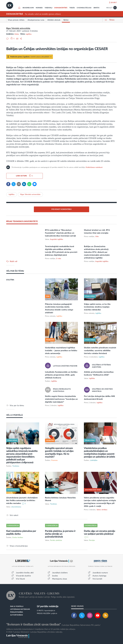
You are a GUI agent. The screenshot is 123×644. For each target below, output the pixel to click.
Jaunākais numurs (100, 573)
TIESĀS (72, 8)
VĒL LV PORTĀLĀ (15, 415)
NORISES (39, 8)
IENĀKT (114, 3)
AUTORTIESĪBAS (16, 615)
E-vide (59, 259)
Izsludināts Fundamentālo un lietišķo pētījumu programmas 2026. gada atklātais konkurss (61, 375)
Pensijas (92, 540)
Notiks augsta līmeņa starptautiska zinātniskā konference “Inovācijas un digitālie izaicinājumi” (61, 399)
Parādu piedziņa (56, 540)
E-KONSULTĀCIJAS (84, 8)
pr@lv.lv (54, 613)
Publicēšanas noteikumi (94, 167)
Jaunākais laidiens (60, 573)
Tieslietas (16, 466)
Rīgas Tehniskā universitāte (18, 28)
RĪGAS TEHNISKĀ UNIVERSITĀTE (22, 221)
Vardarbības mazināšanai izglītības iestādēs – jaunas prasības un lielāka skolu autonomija (61, 351)
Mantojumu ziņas (60, 579)
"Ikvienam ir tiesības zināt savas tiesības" (34, 624)
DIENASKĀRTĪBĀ (61, 8)
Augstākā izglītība (57, 239)
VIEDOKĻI (49, 8)
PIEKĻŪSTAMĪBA (17, 612)
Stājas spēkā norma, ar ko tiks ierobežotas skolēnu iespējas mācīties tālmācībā (97, 307)
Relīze (17, 34)
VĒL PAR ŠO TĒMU (15, 271)
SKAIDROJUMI (28, 8)
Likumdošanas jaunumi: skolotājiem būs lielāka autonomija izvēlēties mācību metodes (22, 501)
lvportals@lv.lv (50, 611)
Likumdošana (16, 507)
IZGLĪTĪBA (10, 280)
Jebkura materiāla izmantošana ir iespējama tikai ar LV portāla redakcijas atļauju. (41, 629)
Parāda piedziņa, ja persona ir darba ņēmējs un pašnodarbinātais (60, 534)
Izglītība (29, 34)
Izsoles (55, 576)
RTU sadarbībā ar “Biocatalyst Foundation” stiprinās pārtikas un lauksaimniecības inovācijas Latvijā (60, 233)
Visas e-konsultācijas (19, 546)
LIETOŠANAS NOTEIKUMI (20, 609)
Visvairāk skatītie (23, 576)
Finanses (54, 460)
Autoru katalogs (99, 576)
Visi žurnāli (97, 579)
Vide (97, 237)
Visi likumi (20, 579)
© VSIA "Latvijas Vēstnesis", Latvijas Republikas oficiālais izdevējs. (35, 632)
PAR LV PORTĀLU (17, 606)
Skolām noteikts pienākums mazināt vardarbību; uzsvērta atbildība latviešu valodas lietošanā (100, 351)
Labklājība (94, 460)
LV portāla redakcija (48, 606)
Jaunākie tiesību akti (25, 573)
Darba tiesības (18, 538)
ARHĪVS (96, 8)
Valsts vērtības (102, 510)
